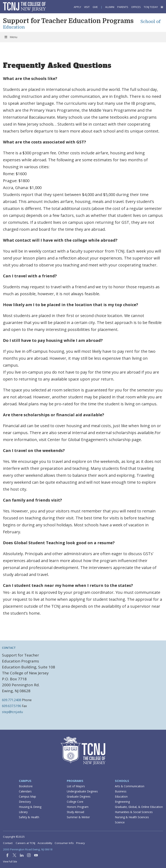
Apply (77, 7)
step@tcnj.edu (12, 712)
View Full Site (10, 862)
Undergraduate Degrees (82, 791)
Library (23, 812)
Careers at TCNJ (25, 843)
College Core (75, 802)
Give (95, 7)
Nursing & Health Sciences (132, 817)
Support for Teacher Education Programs (68, 21)
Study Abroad (75, 812)
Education (121, 796)
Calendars (25, 791)
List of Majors (76, 786)
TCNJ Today (151, 7)
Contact (8, 843)
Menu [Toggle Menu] (11, 37)
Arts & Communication (130, 786)
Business (121, 791)
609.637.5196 (12, 706)
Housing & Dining (30, 807)
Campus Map (27, 796)
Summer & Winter (78, 817)
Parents (123, 7)
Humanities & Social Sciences (134, 812)
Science (120, 822)
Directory (25, 802)
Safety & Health (29, 817)
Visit (87, 7)
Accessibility (45, 843)
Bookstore (26, 786)
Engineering (122, 802)
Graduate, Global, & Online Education (139, 807)
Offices (136, 7)
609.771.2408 (12, 700)
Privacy (81, 843)
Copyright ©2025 (14, 837)
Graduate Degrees (79, 796)
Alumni (110, 7)
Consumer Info (64, 843)
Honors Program (78, 807)
